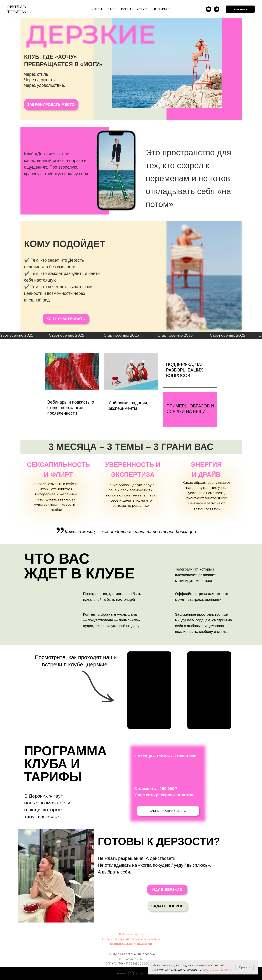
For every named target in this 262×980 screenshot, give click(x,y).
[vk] (209, 9)
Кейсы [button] (97, 9)
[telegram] (217, 9)
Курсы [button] (126, 9)
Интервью (162, 9)
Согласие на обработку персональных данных (131, 939)
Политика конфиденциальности (131, 944)
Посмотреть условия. (217, 970)
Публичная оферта (131, 934)
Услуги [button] (143, 9)
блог (112, 9)
